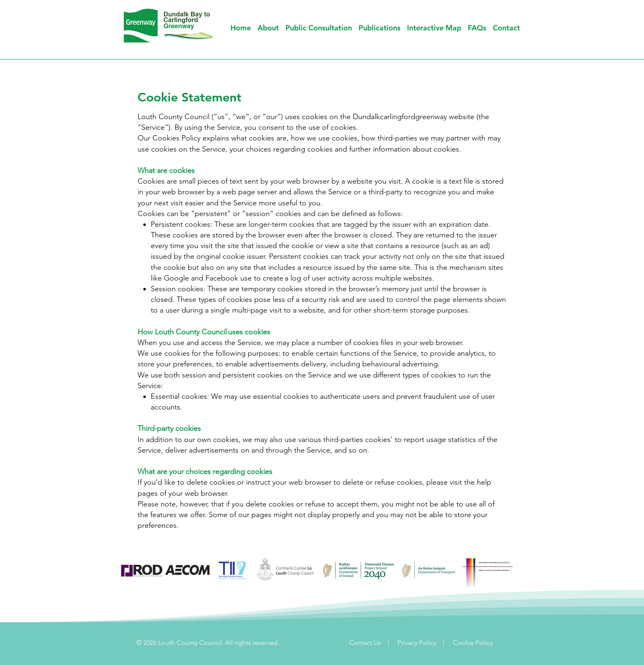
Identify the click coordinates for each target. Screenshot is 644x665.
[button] (319, 28)
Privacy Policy (418, 643)
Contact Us (365, 643)
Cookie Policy (473, 643)
